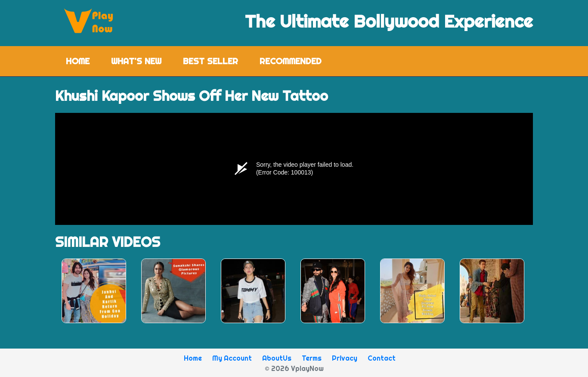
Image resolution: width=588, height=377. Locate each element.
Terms (312, 358)
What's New (136, 61)
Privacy (345, 358)
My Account (232, 358)
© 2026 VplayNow (294, 368)
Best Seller (210, 61)
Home (83, 61)
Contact (382, 358)
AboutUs (277, 358)
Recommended (291, 61)
